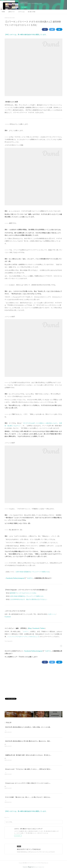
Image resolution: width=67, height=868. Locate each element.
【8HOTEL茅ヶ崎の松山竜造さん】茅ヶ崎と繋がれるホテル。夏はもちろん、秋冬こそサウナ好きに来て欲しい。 (36, 741)
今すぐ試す (24, 7)
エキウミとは (21, 12)
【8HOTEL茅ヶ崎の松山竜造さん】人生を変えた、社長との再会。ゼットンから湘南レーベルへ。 (31, 727)
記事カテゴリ (12, 12)
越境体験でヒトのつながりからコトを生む (23, 593)
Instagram (21, 578)
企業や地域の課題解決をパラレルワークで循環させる (33, 572)
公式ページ (52, 614)
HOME (3, 12)
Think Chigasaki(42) (9, 641)
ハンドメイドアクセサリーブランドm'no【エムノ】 (24, 637)
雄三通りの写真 (32, 12)
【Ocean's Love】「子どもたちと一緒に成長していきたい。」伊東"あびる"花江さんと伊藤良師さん (32, 769)
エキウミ (30, 578)
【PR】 (7, 35)
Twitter (15, 578)
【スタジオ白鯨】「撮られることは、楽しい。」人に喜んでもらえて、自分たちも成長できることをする (33, 798)
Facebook (9, 578)
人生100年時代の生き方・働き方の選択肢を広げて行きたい (29, 599)
